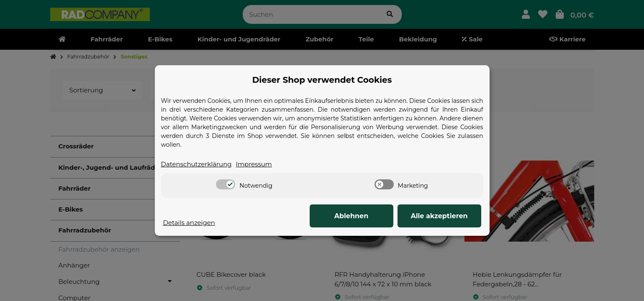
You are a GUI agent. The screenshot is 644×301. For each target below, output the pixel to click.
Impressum (254, 164)
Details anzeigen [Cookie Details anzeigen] (189, 223)
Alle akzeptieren (439, 216)
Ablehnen (352, 216)
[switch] (226, 184)
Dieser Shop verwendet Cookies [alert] (322, 80)
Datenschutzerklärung (196, 164)
